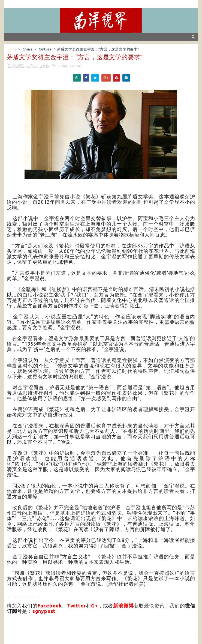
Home (12, 49)
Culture (45, 49)
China (28, 49)
